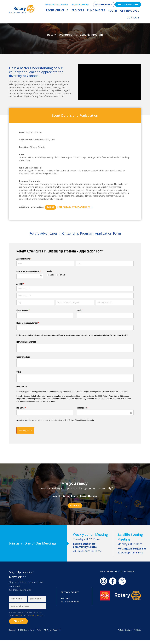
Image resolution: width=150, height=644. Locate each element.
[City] (35, 303)
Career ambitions (23, 357)
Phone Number (27, 310)
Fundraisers (85, 11)
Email (83, 310)
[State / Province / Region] (75, 303)
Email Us (52, 207)
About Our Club (50, 11)
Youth (100, 11)
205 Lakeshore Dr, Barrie (91, 548)
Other (19, 372)
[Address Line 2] (75, 296)
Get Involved (116, 11)
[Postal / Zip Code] (115, 303)
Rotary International (70, 604)
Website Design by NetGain (129, 634)
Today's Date (86, 408)
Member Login (104, 4)
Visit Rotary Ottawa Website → (80, 207)
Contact (134, 11)
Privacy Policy (19, 619)
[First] (45, 264)
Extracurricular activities (26, 342)
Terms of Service (33, 619)
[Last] (105, 264)
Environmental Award (56, 5)
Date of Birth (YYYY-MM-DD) (30, 271)
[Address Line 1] (75, 289)
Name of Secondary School (31, 323)
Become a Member (128, 4)
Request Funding (80, 5)
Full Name (25, 408)
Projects (69, 11)
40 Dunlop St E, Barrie (133, 552)
